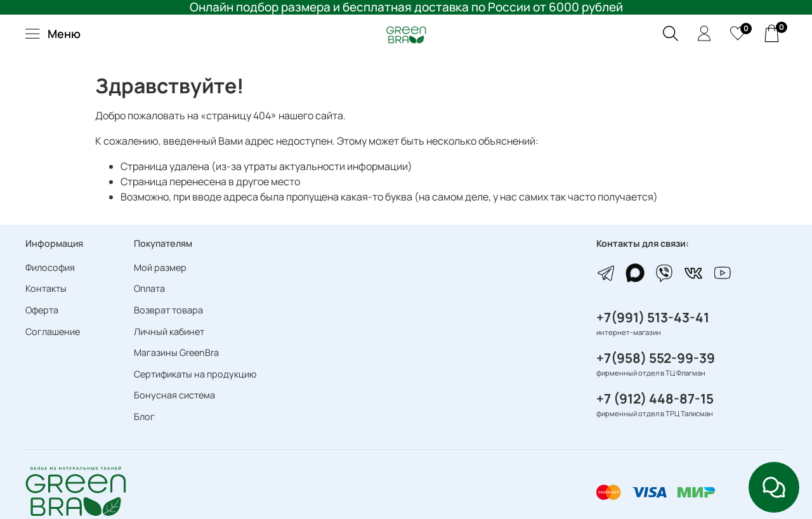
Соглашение (53, 332)
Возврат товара (168, 310)
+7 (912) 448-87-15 (655, 398)
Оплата (149, 288)
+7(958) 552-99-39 (656, 358)
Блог (144, 417)
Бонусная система (174, 395)
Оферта (42, 310)
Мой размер (160, 267)
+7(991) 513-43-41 (653, 317)
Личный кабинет (169, 332)
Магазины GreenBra (176, 352)
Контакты (46, 288)
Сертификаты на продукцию (195, 374)
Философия (50, 267)
